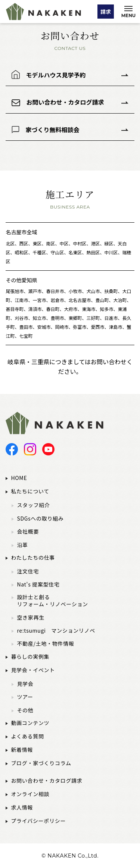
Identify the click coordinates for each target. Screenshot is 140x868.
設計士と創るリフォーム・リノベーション (52, 601)
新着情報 (22, 750)
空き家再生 (31, 618)
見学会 (25, 684)
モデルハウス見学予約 (56, 74)
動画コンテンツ (30, 723)
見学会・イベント (33, 670)
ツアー (25, 697)
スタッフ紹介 (33, 505)
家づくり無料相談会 (52, 130)
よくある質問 (27, 736)
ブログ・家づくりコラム (41, 763)
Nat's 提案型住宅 (38, 584)
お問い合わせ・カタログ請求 (65, 102)
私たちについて (30, 491)
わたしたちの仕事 (33, 557)
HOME (19, 478)
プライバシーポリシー (38, 821)
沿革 (22, 545)
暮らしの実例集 (30, 656)
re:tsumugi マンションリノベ (56, 631)
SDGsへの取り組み (40, 519)
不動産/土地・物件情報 (45, 644)
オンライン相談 (30, 794)
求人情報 (22, 807)
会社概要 (28, 532)
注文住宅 (28, 571)
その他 (25, 710)
